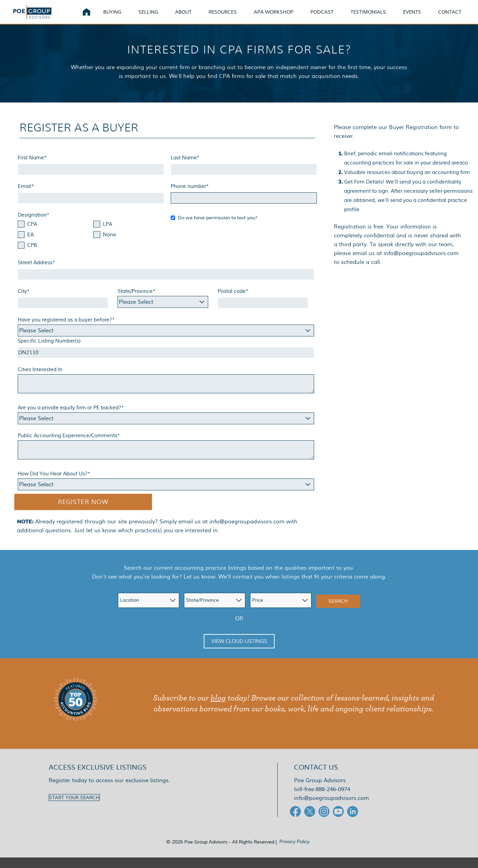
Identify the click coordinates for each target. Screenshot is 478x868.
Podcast (330, 17)
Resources (231, 17)
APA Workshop (282, 17)
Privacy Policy (294, 852)
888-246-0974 (333, 800)
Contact (458, 17)
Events (420, 17)
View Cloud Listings (239, 652)
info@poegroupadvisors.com (247, 532)
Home (95, 17)
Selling (156, 17)
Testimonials (376, 17)
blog (218, 709)
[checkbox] (91, 246)
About (191, 17)
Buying (120, 17)
